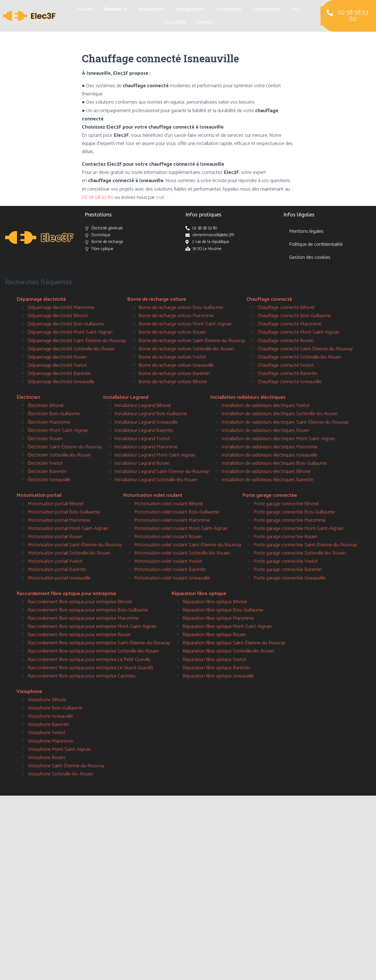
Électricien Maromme (49, 422)
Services (115, 9)
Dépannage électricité (41, 299)
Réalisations (151, 9)
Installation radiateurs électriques (248, 397)
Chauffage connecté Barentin (288, 374)
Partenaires (229, 9)
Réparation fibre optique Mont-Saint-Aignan (227, 627)
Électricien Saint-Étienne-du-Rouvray (65, 447)
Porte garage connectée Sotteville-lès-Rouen (300, 553)
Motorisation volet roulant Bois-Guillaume (177, 512)
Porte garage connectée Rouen (286, 537)
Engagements (190, 9)
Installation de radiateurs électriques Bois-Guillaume (274, 463)
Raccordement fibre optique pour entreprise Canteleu (82, 676)
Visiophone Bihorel (47, 700)
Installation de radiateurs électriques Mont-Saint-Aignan (278, 439)
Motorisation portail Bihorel (55, 504)
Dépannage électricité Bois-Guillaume (66, 324)
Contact (205, 22)
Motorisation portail (39, 495)
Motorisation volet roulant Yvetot (168, 561)
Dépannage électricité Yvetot (57, 365)
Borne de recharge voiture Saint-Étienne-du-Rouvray (192, 341)
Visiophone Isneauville (50, 716)
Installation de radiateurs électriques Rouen (265, 431)
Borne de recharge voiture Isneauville (176, 365)
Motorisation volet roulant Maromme (172, 520)
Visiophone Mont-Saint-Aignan (59, 749)
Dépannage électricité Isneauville (61, 382)
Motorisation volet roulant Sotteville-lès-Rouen (182, 553)
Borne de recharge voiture (157, 299)
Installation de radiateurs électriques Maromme (269, 447)
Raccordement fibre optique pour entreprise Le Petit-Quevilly (89, 660)
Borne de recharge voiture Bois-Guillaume (181, 308)
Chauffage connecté (269, 299)
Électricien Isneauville (49, 480)
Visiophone (29, 692)
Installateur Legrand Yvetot (142, 439)
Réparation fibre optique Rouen (214, 635)
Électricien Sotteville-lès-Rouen (59, 455)
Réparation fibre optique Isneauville (218, 676)
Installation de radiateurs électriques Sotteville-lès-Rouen (279, 414)
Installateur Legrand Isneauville (146, 422)
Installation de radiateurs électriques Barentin (267, 480)
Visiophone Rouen (46, 758)
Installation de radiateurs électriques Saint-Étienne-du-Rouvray (285, 422)
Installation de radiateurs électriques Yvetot (266, 406)
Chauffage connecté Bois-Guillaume (294, 316)
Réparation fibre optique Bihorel (215, 602)
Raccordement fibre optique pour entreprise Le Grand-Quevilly (91, 668)
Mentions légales (306, 231)
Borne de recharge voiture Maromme (176, 316)
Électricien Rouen (45, 439)
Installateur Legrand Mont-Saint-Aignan (155, 455)
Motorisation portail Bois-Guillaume (64, 512)
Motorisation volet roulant (153, 495)
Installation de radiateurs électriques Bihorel (266, 472)
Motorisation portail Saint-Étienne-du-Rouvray (75, 545)
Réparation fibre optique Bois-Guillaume (223, 610)
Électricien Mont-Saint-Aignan (58, 431)
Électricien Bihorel (46, 406)
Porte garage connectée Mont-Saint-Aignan (299, 529)
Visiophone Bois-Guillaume (55, 708)
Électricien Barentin (47, 472)
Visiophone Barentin (48, 725)
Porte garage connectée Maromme (290, 520)
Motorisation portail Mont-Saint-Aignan (68, 529)
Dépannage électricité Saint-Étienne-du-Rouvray (77, 341)
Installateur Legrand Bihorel (142, 406)
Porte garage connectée (270, 495)
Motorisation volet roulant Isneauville (172, 578)
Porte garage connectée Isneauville (290, 578)
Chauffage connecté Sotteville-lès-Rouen (300, 357)
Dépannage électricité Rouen (57, 357)
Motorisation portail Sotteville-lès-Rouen (69, 553)
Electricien (28, 397)
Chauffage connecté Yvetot (286, 365)
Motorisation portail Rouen (55, 537)
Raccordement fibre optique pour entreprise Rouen (79, 635)
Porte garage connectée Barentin (288, 570)
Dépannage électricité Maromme (61, 308)
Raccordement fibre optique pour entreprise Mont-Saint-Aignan (92, 627)
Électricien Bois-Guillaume (54, 414)
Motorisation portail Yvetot (55, 561)
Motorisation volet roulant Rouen (168, 537)
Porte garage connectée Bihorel (286, 504)
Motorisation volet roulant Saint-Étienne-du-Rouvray (188, 545)
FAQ (296, 9)
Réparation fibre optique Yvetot (214, 660)
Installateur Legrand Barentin (144, 431)
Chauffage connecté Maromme (290, 324)
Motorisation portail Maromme (59, 520)
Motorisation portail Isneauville (59, 578)
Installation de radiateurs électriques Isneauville (269, 455)
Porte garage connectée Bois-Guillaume (294, 512)
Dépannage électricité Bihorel (58, 316)
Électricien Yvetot (45, 463)
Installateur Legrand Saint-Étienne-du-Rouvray (162, 472)
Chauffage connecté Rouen (286, 341)
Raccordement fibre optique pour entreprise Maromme (83, 618)
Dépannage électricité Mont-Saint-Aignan (70, 332)
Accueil (85, 9)
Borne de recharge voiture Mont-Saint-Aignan (185, 324)
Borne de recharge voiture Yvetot (172, 357)
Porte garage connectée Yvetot (286, 561)
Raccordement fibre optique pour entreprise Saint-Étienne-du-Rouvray (99, 643)
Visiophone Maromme (50, 741)
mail (160, 197)
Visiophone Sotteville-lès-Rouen (60, 774)
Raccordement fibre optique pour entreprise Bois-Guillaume (88, 610)
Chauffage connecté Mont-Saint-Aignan (298, 332)
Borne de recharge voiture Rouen (172, 332)
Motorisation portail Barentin (57, 570)
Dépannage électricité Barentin (59, 374)
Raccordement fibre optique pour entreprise (66, 594)
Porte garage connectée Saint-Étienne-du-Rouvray (305, 545)
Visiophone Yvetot (47, 733)
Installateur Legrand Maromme (146, 447)
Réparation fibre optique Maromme (218, 618)
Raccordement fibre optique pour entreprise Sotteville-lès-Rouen (93, 651)
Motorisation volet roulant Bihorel (168, 504)
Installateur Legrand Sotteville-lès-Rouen (156, 480)
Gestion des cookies (310, 257)
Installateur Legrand (126, 397)
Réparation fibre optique (199, 594)
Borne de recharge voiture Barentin (174, 374)
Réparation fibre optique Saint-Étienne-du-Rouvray (234, 643)
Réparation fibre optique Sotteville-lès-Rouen (228, 651)
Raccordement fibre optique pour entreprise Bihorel (80, 602)
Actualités (174, 22)
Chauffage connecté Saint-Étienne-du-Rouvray (305, 349)
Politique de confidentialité (316, 244)
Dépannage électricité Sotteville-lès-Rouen (71, 349)
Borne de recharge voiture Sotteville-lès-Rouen (186, 349)
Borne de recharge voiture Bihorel (173, 382)
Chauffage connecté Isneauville (290, 382)
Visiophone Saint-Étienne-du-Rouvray (66, 766)
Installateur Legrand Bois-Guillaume (151, 414)
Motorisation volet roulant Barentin (170, 570)
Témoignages (267, 9)
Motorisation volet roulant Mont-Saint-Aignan (181, 529)
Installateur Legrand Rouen (142, 463)
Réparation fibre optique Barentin (216, 668)
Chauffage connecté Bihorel (286, 308)
